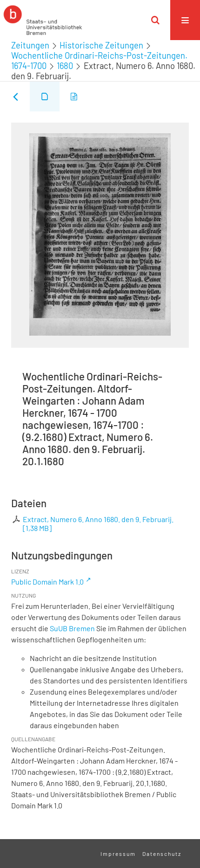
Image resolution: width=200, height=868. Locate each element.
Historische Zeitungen (101, 45)
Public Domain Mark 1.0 (47, 582)
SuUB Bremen (72, 628)
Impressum (118, 854)
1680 (65, 66)
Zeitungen (30, 45)
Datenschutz (162, 854)
